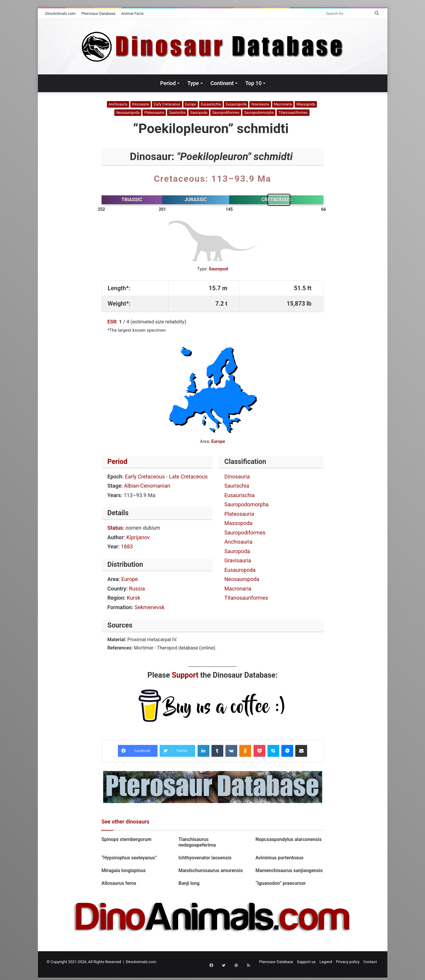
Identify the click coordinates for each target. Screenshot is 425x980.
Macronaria (283, 104)
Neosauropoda (128, 113)
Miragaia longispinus (124, 870)
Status (115, 528)
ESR (112, 322)
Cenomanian (155, 486)
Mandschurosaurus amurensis (210, 870)
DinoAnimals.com (61, 13)
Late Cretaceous (189, 477)
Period (168, 83)
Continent (222, 83)
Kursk (134, 598)
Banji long (189, 883)
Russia (137, 589)
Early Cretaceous (167, 104)
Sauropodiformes (226, 113)
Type (193, 83)
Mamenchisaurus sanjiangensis (289, 870)
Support (185, 675)
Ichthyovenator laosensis (205, 858)
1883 (127, 546)
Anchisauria (118, 104)
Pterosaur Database (98, 13)
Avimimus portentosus (279, 858)
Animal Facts (133, 13)
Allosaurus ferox (119, 883)
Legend (326, 962)
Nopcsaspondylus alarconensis (288, 839)
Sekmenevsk (150, 607)
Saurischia (177, 113)
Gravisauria (260, 104)
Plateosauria (154, 113)
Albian (131, 486)
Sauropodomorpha (259, 113)
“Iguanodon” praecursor (280, 883)
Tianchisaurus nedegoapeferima (197, 842)
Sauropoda (199, 113)
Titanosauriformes (293, 113)
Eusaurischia (211, 104)
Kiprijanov (138, 537)
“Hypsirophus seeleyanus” (129, 858)
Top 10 (253, 83)
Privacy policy (348, 962)
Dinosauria (141, 104)
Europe (191, 104)
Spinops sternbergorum (127, 839)
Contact (370, 962)
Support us (306, 962)
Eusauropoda (236, 104)
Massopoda (306, 104)
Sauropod (218, 269)
